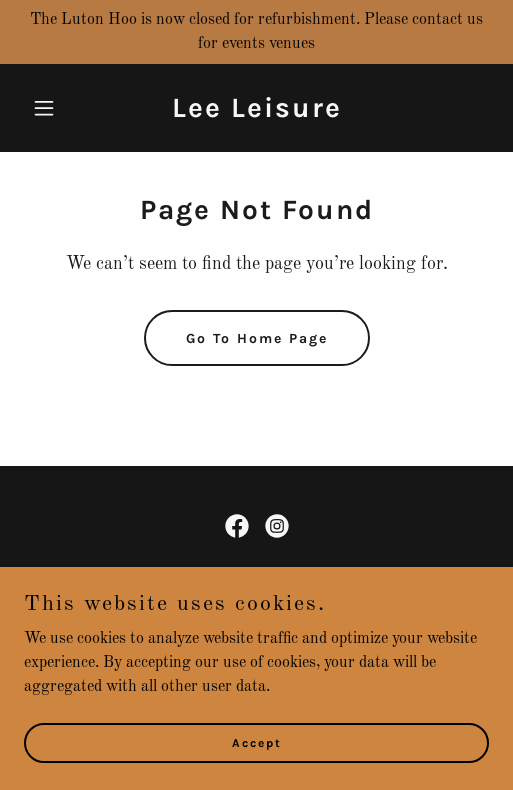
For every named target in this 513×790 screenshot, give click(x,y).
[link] (257, 113)
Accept (257, 756)
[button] (59, 108)
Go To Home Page (257, 338)
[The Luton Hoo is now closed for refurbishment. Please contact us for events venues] (256, 32)
